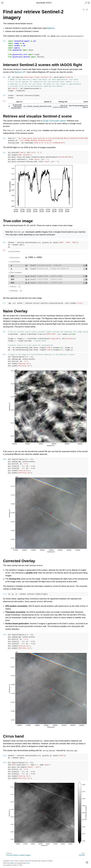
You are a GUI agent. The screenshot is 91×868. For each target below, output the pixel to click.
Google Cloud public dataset (54, 121)
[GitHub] (87, 863)
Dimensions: (15, 258)
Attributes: (16, 291)
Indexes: (15, 287)
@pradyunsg (21, 863)
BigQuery (51, 28)
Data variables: (16, 273)
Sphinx (12, 863)
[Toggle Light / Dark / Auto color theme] (86, 3)
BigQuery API (20, 72)
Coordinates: (15, 262)
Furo (28, 863)
